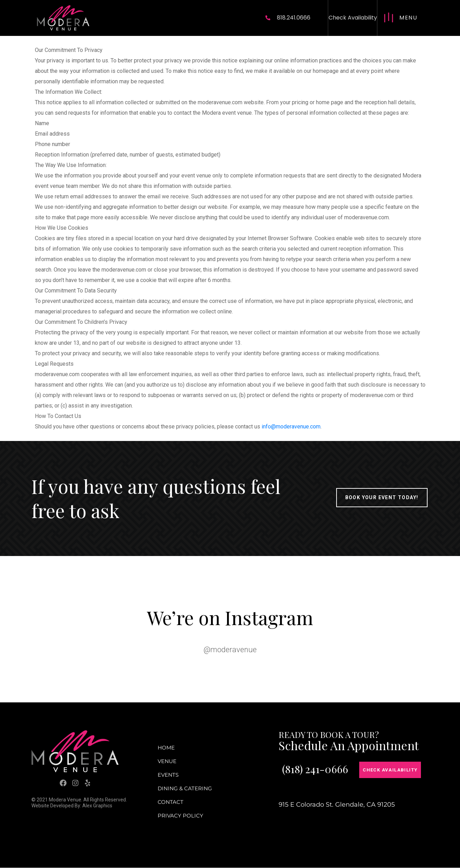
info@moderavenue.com (291, 427)
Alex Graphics (97, 806)
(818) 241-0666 (315, 769)
